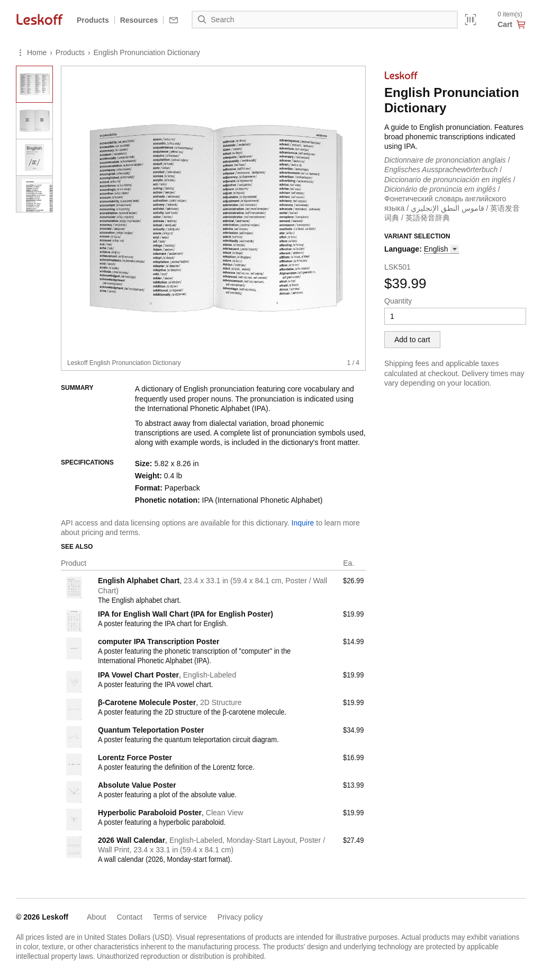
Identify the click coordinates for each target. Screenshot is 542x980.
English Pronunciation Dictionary (147, 52)
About (97, 917)
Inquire (303, 523)
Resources (139, 20)
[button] (441, 249)
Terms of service (180, 917)
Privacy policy (240, 917)
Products (93, 20)
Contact (130, 917)
